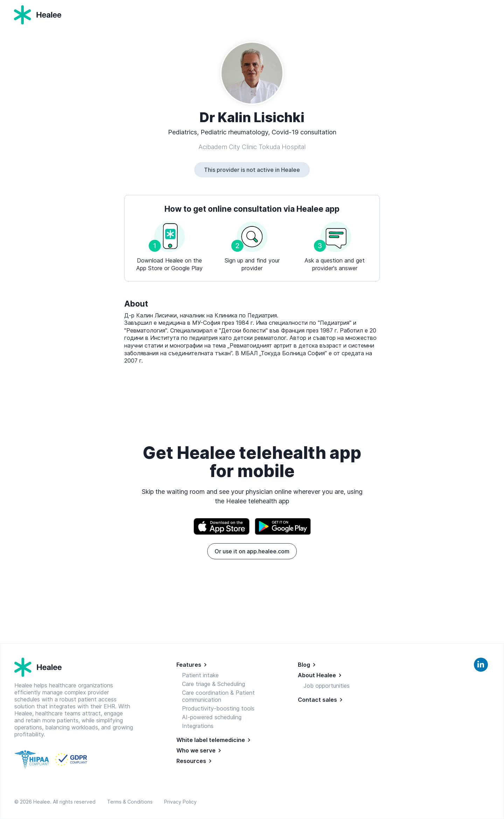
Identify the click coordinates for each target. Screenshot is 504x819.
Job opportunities (327, 686)
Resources (191, 761)
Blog (304, 665)
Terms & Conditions (131, 802)
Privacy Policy (180, 802)
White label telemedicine (211, 740)
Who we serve (196, 750)
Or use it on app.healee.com (252, 551)
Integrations (198, 726)
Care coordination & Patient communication (218, 696)
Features (189, 665)
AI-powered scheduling (212, 717)
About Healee (317, 675)
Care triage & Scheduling (213, 684)
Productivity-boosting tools (218, 708)
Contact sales (317, 700)
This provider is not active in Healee (252, 170)
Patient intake (200, 675)
